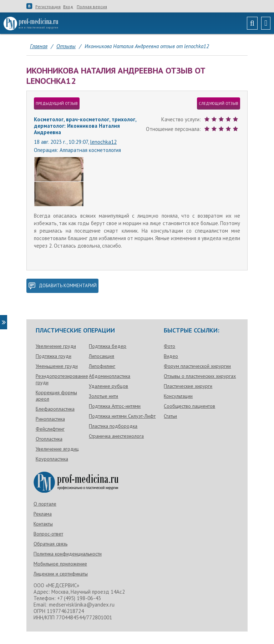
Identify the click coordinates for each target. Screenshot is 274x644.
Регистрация (48, 7)
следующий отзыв (219, 103)
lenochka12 (103, 142)
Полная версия (92, 7)
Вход (68, 7)
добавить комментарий (62, 286)
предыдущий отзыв (57, 103)
